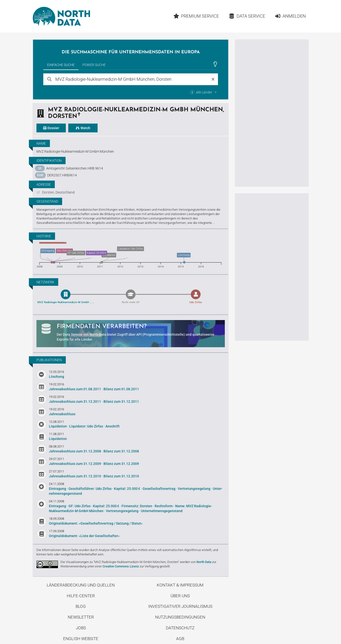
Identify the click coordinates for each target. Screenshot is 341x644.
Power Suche (94, 65)
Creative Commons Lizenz (121, 566)
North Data (204, 562)
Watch (83, 128)
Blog (81, 606)
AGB (180, 639)
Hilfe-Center (81, 596)
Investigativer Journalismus (180, 606)
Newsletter (81, 617)
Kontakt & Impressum (180, 585)
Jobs (81, 628)
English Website (81, 639)
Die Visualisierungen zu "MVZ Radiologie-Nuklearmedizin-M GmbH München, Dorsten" (120, 562)
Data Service (247, 16)
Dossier (51, 128)
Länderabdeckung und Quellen (81, 585)
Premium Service (196, 16)
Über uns (180, 596)
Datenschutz (180, 628)
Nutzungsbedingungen (180, 617)
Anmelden (290, 16)
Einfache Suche (61, 65)
